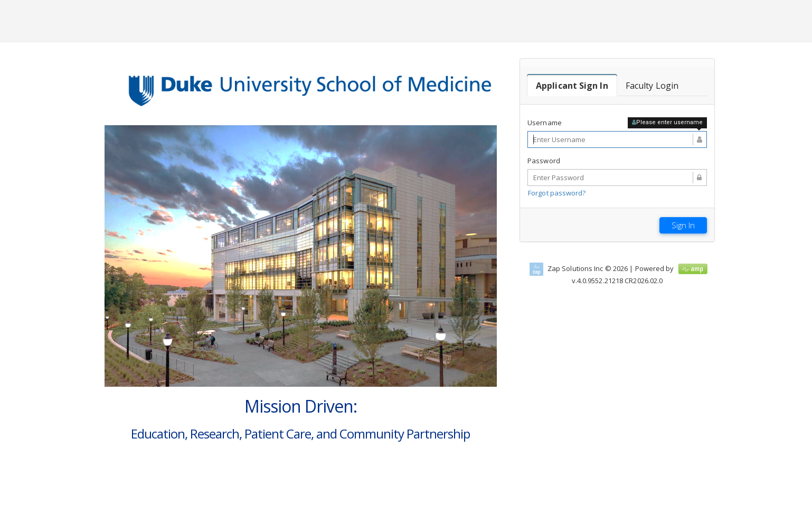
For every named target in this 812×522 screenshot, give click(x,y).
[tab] (572, 86)
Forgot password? (557, 193)
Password (544, 161)
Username (545, 123)
